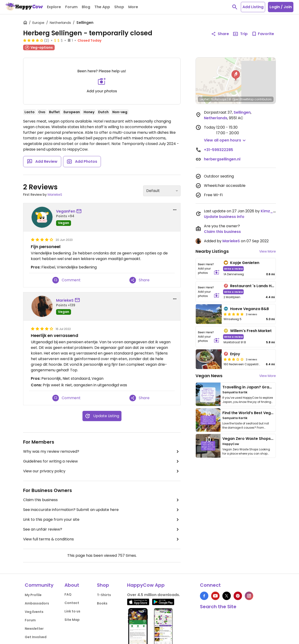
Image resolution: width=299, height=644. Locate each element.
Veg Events (34, 612)
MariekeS (55, 195)
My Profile (33, 595)
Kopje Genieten (245, 263)
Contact (72, 603)
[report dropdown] (175, 210)
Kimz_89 (269, 211)
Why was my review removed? (102, 452)
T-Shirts (104, 595)
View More (268, 251)
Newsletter (34, 629)
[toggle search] (235, 7)
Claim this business (102, 500)
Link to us (72, 611)
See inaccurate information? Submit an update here (102, 510)
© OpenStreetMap (241, 99)
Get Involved (36, 637)
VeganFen (66, 211)
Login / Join (281, 7)
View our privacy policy (102, 471)
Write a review (233, 269)
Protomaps (219, 99)
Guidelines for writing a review (102, 461)
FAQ (68, 594)
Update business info (224, 217)
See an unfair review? (102, 529)
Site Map (72, 620)
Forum (30, 620)
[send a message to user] (80, 211)
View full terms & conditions (102, 539)
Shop (103, 585)
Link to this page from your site (102, 520)
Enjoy (235, 354)
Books (102, 603)
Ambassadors (37, 603)
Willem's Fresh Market (251, 331)
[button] (236, 76)
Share (139, 280)
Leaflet (204, 99)
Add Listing (253, 7)
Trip (240, 34)
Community (39, 585)
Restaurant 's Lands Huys (254, 286)
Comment (66, 280)
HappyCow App (146, 585)
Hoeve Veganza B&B (249, 309)
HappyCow (231, 444)
